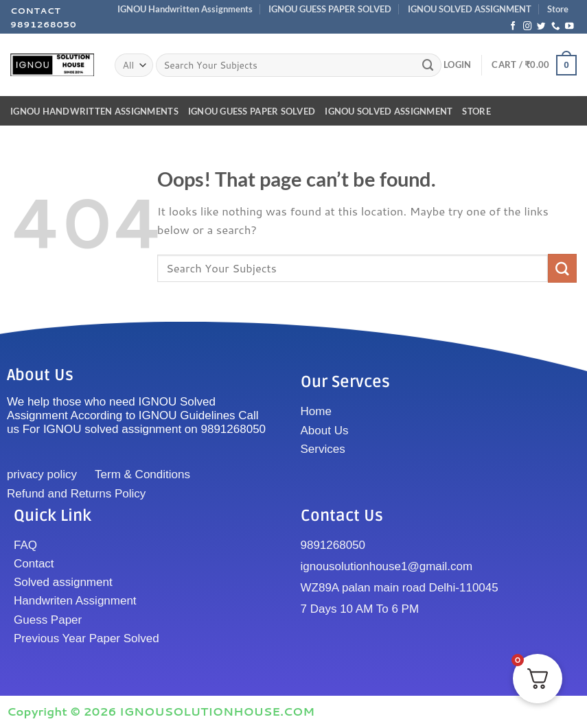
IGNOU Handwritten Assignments (185, 9)
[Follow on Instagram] (528, 27)
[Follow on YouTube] (569, 27)
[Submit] (428, 65)
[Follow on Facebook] (513, 27)
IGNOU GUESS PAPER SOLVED (330, 9)
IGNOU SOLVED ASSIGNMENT (470, 9)
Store (558, 9)
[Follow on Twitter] (541, 27)
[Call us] (556, 27)
